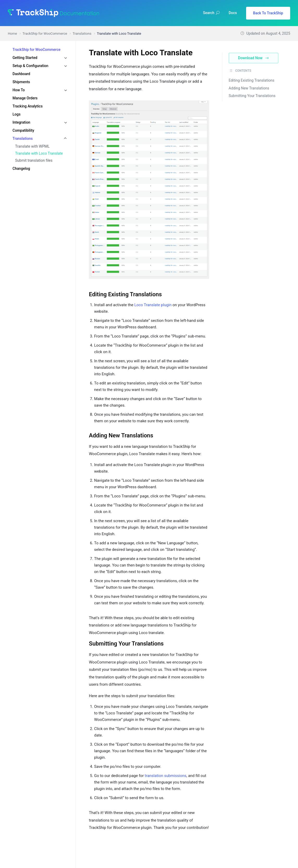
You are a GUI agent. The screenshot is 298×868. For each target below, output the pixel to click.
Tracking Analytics (28, 106)
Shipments (21, 82)
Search (211, 13)
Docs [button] (233, 13)
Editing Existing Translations (251, 80)
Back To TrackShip (268, 13)
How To (19, 90)
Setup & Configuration (30, 66)
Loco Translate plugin (153, 305)
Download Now (254, 58)
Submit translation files (34, 160)
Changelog (21, 168)
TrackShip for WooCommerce (37, 50)
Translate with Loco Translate (39, 153)
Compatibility (23, 130)
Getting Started (25, 58)
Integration (21, 122)
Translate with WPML (32, 146)
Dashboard (21, 74)
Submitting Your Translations (252, 96)
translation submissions (166, 776)
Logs (17, 114)
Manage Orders (25, 98)
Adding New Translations (249, 88)
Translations (23, 138)
